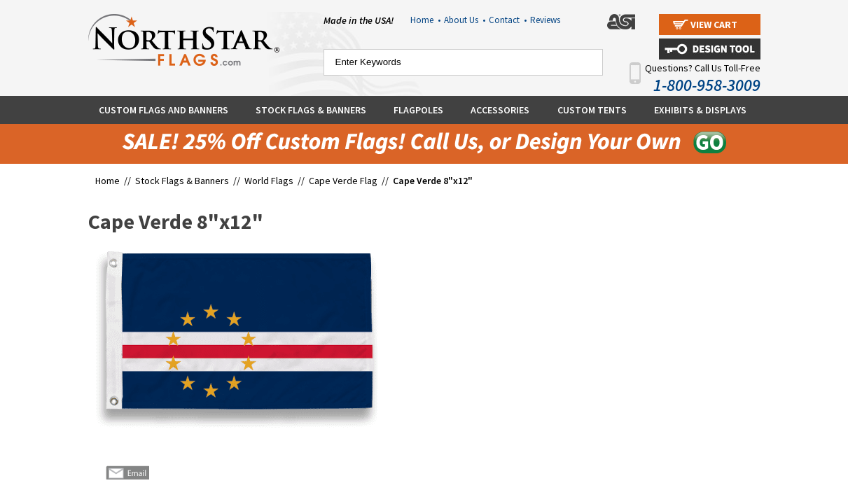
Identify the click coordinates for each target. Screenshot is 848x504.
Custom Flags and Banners (164, 110)
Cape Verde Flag (343, 181)
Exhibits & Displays (700, 110)
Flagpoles (418, 110)
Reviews (545, 20)
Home (425, 20)
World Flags (269, 181)
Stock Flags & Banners (311, 110)
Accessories (500, 110)
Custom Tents (592, 110)
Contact (508, 20)
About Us (465, 20)
